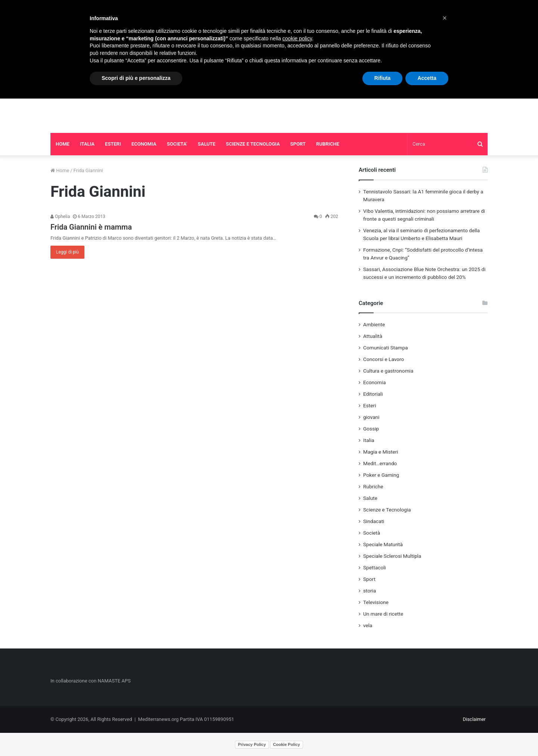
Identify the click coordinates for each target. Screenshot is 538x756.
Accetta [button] (427, 78)
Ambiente (374, 324)
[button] (445, 18)
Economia (375, 382)
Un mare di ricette (383, 614)
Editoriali (373, 394)
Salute (370, 498)
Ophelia (60, 217)
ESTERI (113, 144)
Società (372, 533)
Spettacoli (375, 567)
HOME (63, 144)
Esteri (370, 405)
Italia (369, 440)
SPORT (298, 144)
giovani (371, 417)
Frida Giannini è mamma (91, 227)
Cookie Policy (287, 744)
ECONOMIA (144, 144)
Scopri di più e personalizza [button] (136, 78)
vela (368, 625)
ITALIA (87, 144)
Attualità (373, 336)
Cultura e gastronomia (388, 371)
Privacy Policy (252, 744)
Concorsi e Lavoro (384, 359)
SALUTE (206, 144)
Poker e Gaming (381, 475)
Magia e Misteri (381, 452)
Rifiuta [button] (383, 78)
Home (60, 170)
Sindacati (374, 521)
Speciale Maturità (383, 544)
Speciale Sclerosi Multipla (392, 556)
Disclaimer (474, 719)
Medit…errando (380, 463)
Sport (369, 579)
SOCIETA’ (177, 144)
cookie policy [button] (297, 38)
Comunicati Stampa (386, 348)
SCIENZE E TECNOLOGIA (253, 144)
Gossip (371, 429)
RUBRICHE (328, 144)
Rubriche (373, 486)
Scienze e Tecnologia (387, 510)
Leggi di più (67, 252)
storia (370, 591)
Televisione (376, 602)
